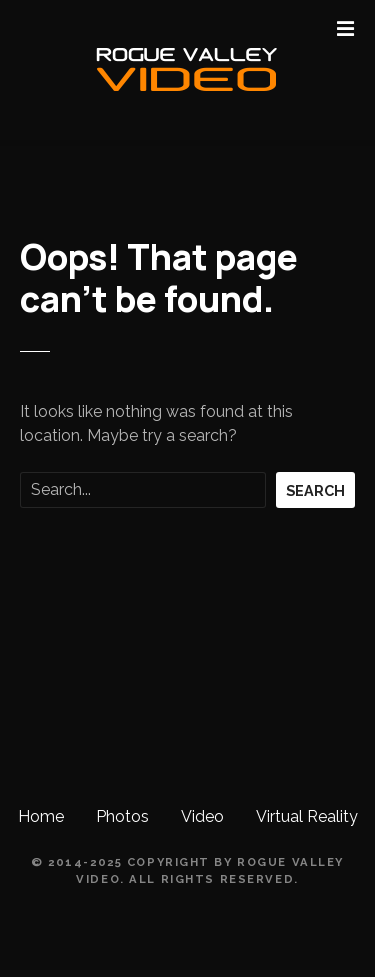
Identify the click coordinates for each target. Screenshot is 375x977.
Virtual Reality (307, 816)
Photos (122, 816)
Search (315, 490)
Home (41, 816)
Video (202, 816)
